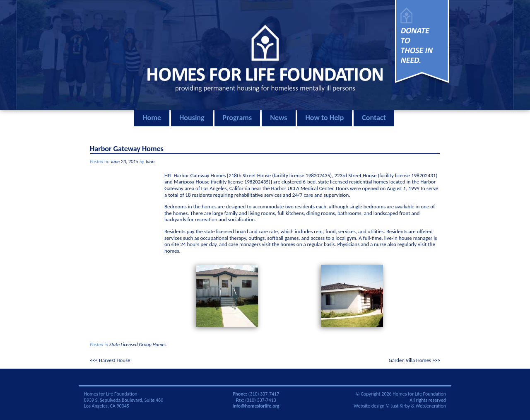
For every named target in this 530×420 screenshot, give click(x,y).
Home (152, 118)
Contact (374, 118)
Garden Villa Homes (410, 360)
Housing (192, 118)
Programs (237, 118)
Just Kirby (400, 406)
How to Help (325, 118)
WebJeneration (431, 406)
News (278, 118)
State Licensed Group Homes (138, 345)
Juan (150, 162)
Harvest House (114, 360)
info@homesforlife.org (256, 406)
